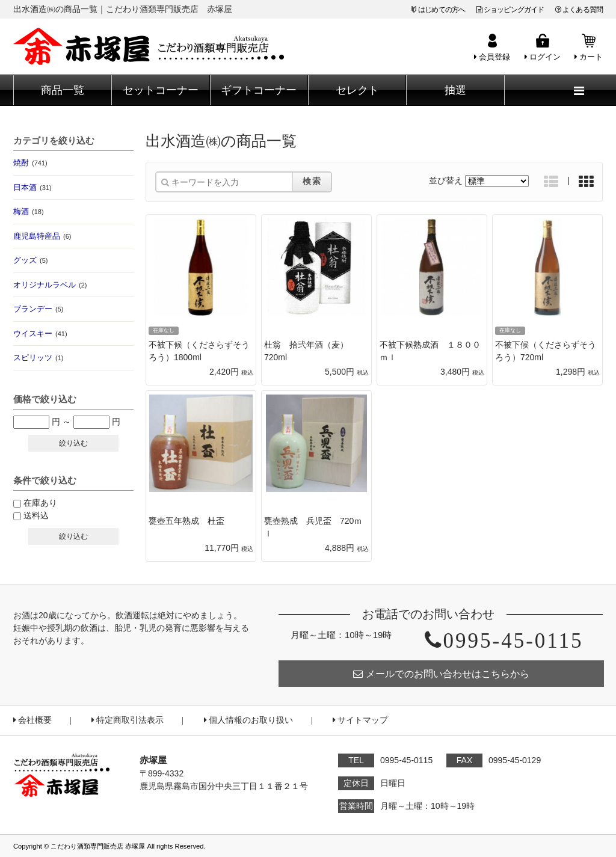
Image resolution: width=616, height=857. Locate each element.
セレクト (357, 90)
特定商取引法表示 (128, 720)
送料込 (36, 515)
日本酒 (32, 187)
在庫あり (40, 503)
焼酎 (30, 163)
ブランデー (38, 309)
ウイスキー (40, 333)
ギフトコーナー (259, 90)
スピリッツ (38, 358)
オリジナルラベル (50, 285)
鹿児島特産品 (42, 236)
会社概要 (32, 720)
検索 (312, 181)
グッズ (30, 260)
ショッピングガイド (510, 10)
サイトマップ (360, 720)
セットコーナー (161, 90)
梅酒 (29, 211)
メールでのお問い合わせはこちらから (441, 674)
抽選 (455, 90)
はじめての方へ (442, 10)
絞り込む (73, 443)
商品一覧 (63, 90)
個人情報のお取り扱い (248, 720)
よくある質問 (579, 10)
